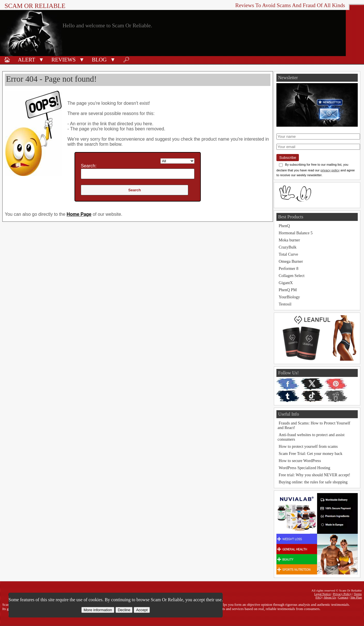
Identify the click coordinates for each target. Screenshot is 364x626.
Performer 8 (288, 268)
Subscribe (288, 158)
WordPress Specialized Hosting (304, 468)
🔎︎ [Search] (126, 60)
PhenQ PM (288, 290)
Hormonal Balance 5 (296, 233)
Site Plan (356, 597)
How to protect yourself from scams (308, 446)
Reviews (64, 60)
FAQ (318, 597)
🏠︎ (7, 60)
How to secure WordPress (300, 461)
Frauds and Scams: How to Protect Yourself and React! (314, 425)
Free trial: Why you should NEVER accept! (315, 475)
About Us (330, 597)
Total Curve (288, 254)
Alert (27, 60)
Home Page (79, 214)
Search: (89, 166)
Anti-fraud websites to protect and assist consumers (311, 437)
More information (98, 610)
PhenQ (284, 226)
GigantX (286, 283)
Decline (124, 610)
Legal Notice (322, 594)
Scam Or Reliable (35, 6)
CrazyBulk (288, 247)
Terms (358, 594)
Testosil (285, 304)
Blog (99, 60)
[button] (41, 59)
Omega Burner (291, 261)
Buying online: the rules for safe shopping (313, 482)
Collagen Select (292, 276)
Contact (343, 597)
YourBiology (289, 297)
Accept (142, 610)
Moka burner (289, 240)
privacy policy (330, 170)
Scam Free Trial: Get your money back (311, 453)
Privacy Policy (342, 594)
